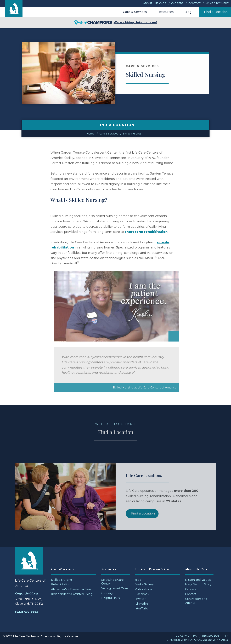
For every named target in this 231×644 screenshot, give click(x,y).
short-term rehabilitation (146, 232)
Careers (177, 3)
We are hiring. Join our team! (116, 23)
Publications (143, 589)
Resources (167, 12)
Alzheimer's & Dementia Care (71, 589)
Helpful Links (110, 598)
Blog (189, 12)
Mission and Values (198, 580)
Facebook (142, 594)
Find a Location (216, 12)
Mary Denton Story (198, 584)
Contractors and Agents (196, 601)
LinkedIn (142, 604)
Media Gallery (144, 584)
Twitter (141, 599)
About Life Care (155, 3)
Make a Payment (217, 3)
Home (91, 134)
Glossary (107, 593)
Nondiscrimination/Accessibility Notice (199, 640)
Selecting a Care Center (112, 582)
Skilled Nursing (132, 134)
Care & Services (136, 12)
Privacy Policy (186, 636)
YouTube (142, 608)
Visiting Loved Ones (115, 588)
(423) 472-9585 (27, 612)
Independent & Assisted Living (72, 594)
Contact (194, 3)
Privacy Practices (215, 636)
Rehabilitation (61, 584)
